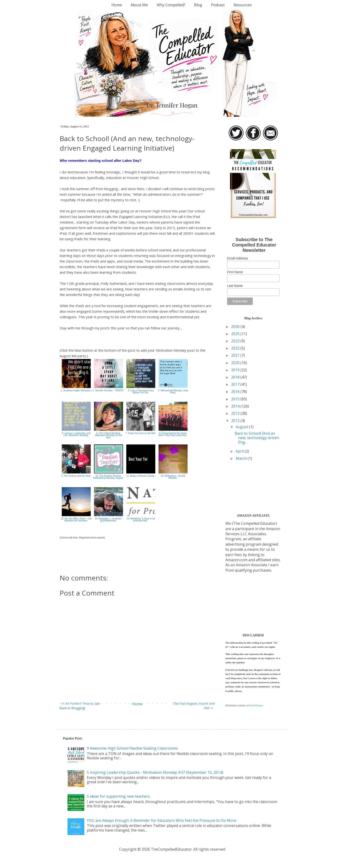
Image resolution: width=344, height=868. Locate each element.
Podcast (218, 5)
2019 (236, 370)
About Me (139, 5)
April (240, 451)
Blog (198, 5)
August (242, 427)
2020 (236, 363)
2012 (236, 421)
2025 (236, 334)
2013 (236, 413)
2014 (236, 406)
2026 (236, 327)
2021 (236, 355)
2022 (236, 348)
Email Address (237, 258)
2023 (236, 341)
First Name (235, 272)
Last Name (235, 286)
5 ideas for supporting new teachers (118, 796)
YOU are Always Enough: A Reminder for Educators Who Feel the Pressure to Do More (162, 820)
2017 (236, 384)
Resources (243, 5)
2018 (236, 377)
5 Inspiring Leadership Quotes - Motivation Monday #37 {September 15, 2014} (155, 772)
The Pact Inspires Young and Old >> (194, 706)
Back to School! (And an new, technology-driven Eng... (257, 438)
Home (117, 5)
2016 (236, 392)
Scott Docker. (256, 705)
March (242, 458)
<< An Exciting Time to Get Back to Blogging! (80, 706)
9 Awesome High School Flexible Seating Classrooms (132, 748)
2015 (236, 399)
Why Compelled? (171, 5)
